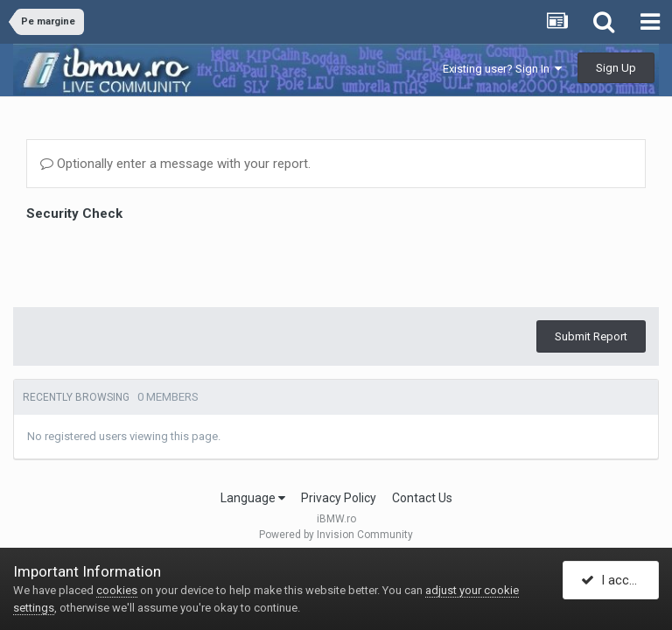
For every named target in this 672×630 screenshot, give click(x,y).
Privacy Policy (339, 498)
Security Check (74, 213)
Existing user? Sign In (502, 69)
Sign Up (616, 68)
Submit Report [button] (591, 336)
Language (253, 498)
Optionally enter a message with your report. (175, 164)
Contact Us (422, 498)
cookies (117, 590)
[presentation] (159, 260)
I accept (614, 580)
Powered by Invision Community (336, 535)
